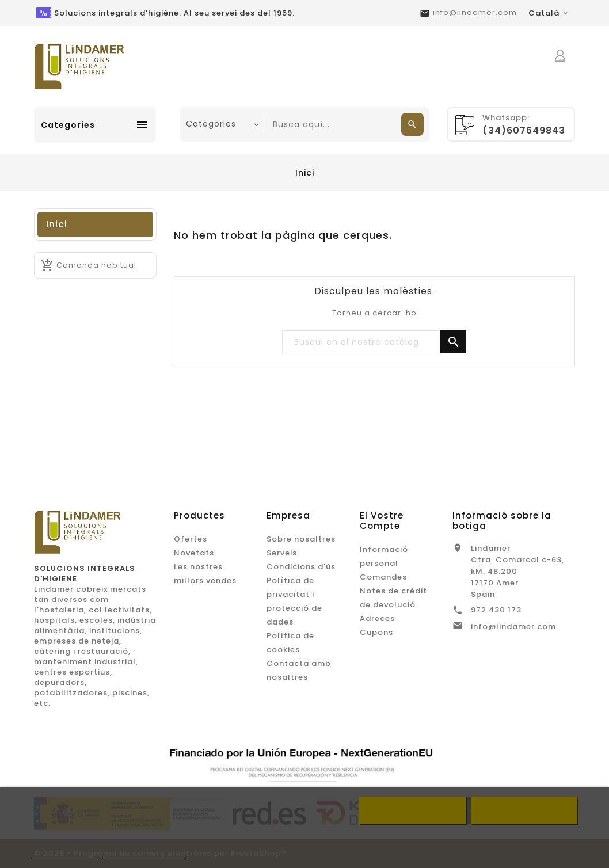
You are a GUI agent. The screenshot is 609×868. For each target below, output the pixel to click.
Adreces (377, 618)
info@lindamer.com (475, 12)
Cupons (376, 632)
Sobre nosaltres (301, 539)
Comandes (383, 577)
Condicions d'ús (301, 567)
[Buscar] (374, 342)
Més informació (64, 853)
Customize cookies (145, 853)
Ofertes (191, 539)
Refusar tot (413, 811)
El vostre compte (382, 521)
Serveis (282, 553)
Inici (57, 224)
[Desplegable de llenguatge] (549, 13)
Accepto (525, 811)
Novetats (194, 553)
